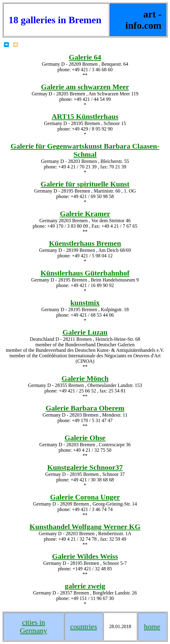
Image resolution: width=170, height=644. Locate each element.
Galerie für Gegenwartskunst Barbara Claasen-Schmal (85, 150)
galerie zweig (85, 586)
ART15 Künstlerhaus (85, 116)
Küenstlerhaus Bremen (85, 243)
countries (84, 627)
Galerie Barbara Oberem (85, 408)
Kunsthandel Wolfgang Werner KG (85, 527)
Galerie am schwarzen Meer (85, 87)
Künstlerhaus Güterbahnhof (85, 273)
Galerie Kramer (85, 214)
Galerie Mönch (85, 378)
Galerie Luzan (85, 332)
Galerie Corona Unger (85, 497)
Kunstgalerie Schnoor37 (85, 467)
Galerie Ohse (85, 438)
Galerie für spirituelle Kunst (85, 184)
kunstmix (85, 303)
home (152, 627)
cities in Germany (33, 626)
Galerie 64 (85, 57)
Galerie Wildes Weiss (85, 556)
